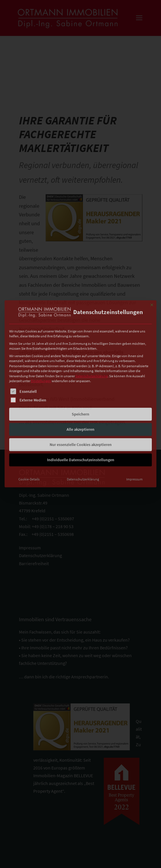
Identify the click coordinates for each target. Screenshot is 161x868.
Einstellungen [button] (41, 342)
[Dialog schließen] (152, 265)
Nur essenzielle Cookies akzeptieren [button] (81, 405)
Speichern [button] (80, 375)
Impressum (134, 440)
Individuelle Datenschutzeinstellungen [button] (81, 420)
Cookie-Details (29, 440)
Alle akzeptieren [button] (80, 390)
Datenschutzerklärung (92, 337)
